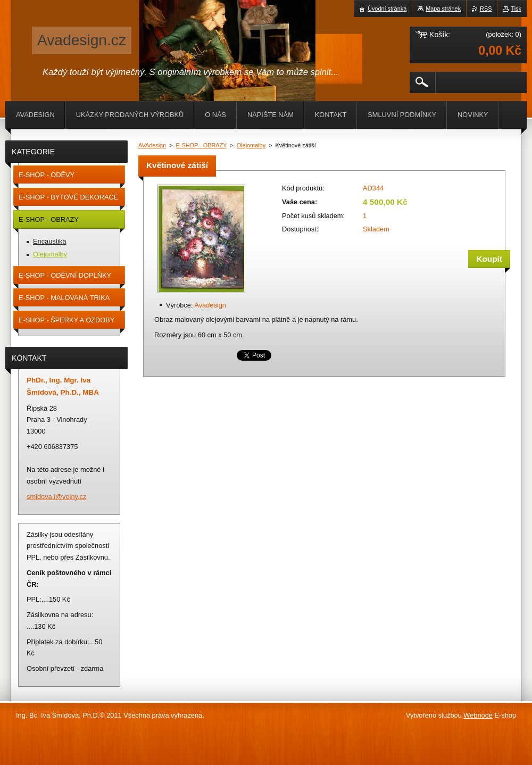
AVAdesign (152, 145)
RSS (486, 9)
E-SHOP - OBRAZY (202, 145)
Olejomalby (251, 145)
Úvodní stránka (387, 9)
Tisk (516, 9)
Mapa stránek (443, 9)
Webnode (478, 715)
